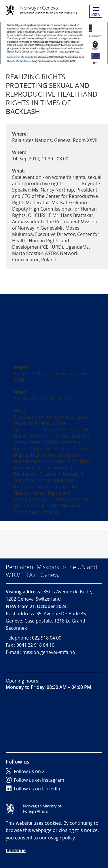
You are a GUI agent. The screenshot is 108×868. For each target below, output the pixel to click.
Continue (16, 850)
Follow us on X (25, 771)
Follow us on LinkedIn (33, 789)
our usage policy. (57, 838)
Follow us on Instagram (35, 780)
